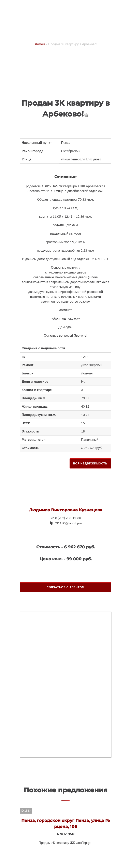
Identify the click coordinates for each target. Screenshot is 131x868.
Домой (40, 44)
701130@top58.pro (68, 523)
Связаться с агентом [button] (66, 587)
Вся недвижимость (90, 463)
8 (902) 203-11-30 (68, 518)
